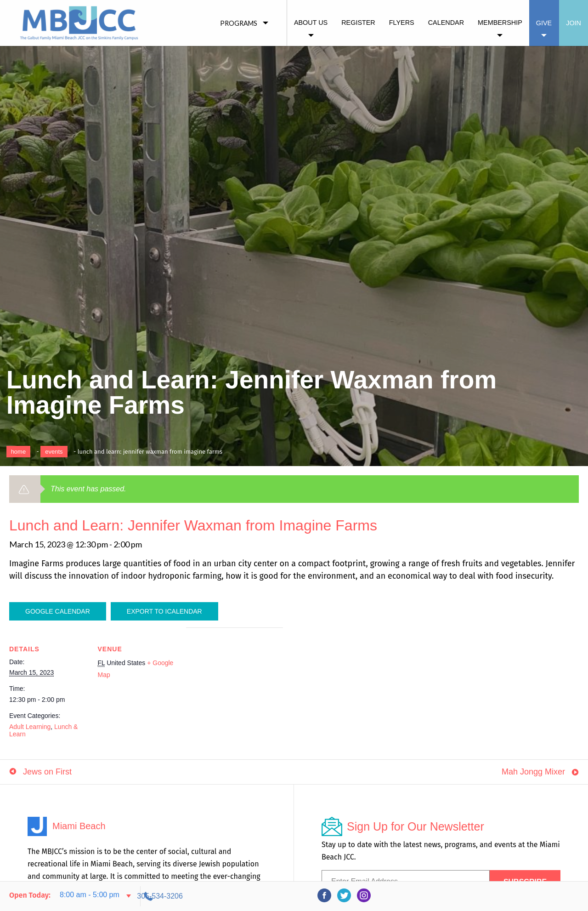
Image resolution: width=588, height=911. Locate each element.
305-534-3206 (497, 896)
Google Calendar (58, 611)
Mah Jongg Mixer (533, 780)
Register (358, 23)
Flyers (402, 23)
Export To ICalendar (164, 611)
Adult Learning (30, 727)
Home (19, 452)
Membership (500, 23)
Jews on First (47, 780)
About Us (311, 23)
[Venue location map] (235, 691)
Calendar (446, 23)
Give (544, 23)
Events (54, 452)
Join (574, 23)
